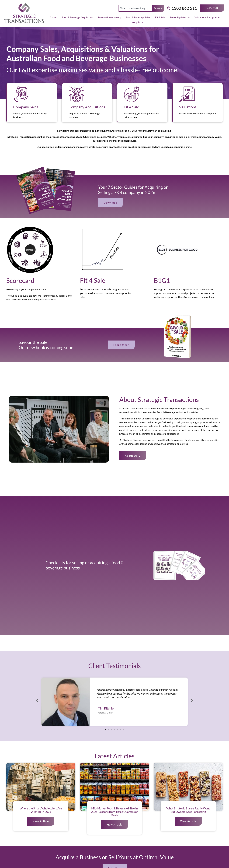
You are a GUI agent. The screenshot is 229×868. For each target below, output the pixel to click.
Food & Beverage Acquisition (77, 17)
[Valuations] (187, 94)
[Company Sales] (21, 94)
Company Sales (26, 107)
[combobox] (135, 8)
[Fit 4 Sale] (132, 94)
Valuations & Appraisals (208, 17)
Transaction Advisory (109, 17)
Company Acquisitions (87, 107)
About (53, 17)
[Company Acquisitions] (76, 94)
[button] (37, 700)
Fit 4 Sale (160, 17)
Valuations (188, 107)
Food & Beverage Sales (138, 17)
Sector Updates (180, 17)
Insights (137, 22)
